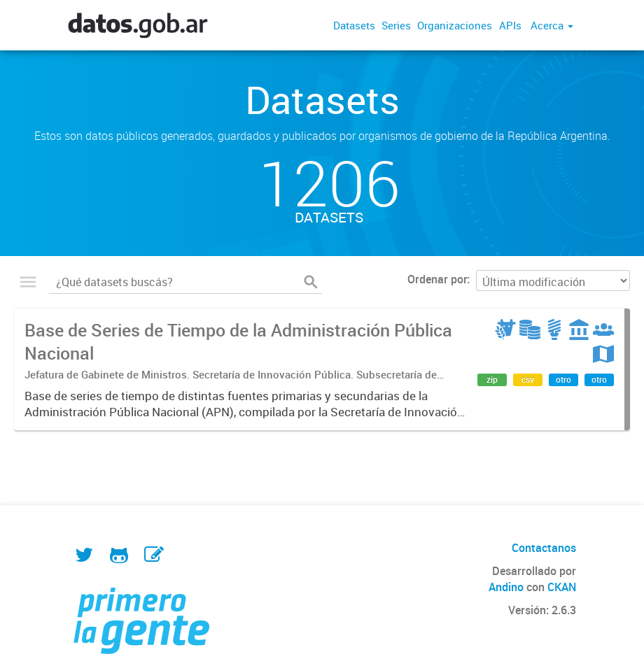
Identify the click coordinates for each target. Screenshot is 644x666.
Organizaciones (455, 25)
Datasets (354, 25)
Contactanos (544, 548)
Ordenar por (437, 279)
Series (396, 25)
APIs (510, 25)
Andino (506, 587)
